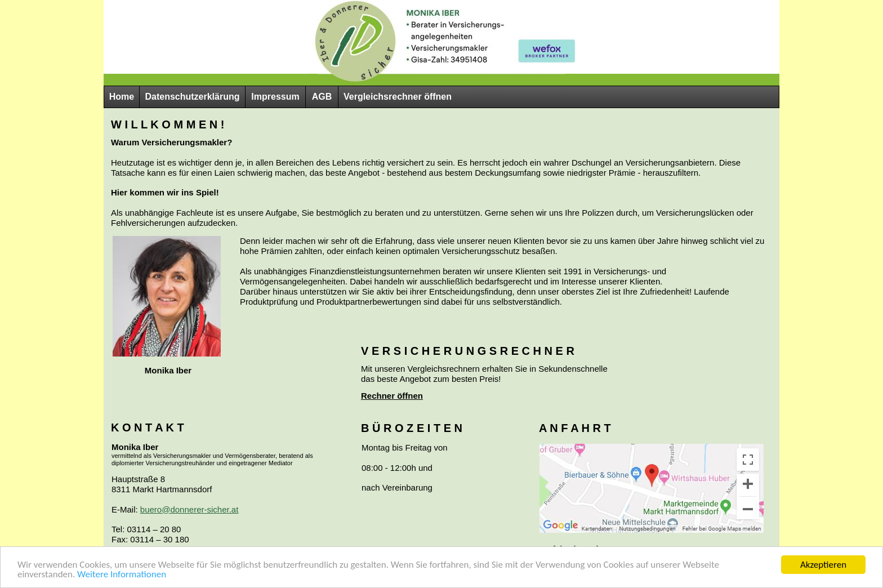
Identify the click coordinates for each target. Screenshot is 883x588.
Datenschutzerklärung (192, 97)
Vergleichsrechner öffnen (398, 97)
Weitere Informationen (122, 575)
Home (122, 97)
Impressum (275, 97)
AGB (322, 97)
